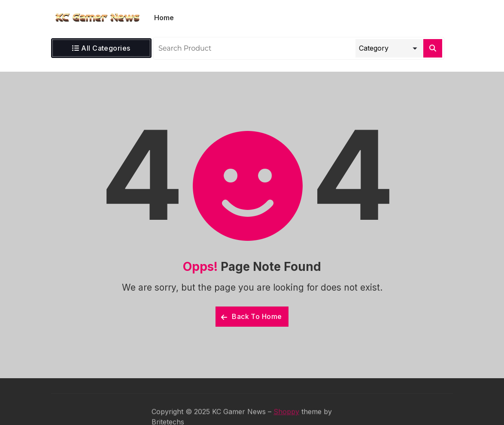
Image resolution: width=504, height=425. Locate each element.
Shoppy (286, 418)
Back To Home (252, 316)
